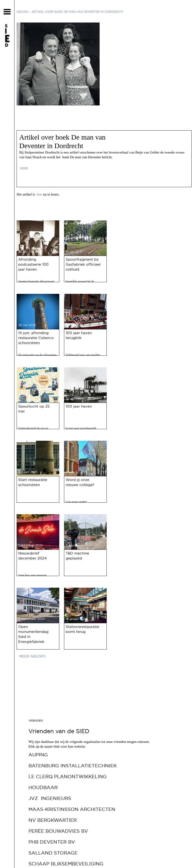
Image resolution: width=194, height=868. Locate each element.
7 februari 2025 (76, 472)
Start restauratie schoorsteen (33, 482)
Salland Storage (53, 853)
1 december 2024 (30, 545)
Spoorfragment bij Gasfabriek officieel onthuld (83, 264)
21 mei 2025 (74, 325)
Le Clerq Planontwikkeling (68, 777)
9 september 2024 (79, 545)
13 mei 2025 (27, 398)
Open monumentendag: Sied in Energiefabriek (34, 634)
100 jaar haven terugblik (79, 335)
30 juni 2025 (27, 252)
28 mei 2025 (27, 325)
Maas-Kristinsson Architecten (72, 809)
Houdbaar (43, 787)
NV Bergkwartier (53, 820)
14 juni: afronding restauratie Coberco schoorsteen (36, 338)
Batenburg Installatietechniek (73, 766)
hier (39, 194)
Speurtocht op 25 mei (34, 409)
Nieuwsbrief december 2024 (32, 556)
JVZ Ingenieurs (50, 798)
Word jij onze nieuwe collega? (80, 482)
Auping (38, 755)
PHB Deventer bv (52, 842)
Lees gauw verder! (76, 502)
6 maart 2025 (28, 472)
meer (24, 168)
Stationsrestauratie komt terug (82, 629)
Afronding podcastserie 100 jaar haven (33, 264)
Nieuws (23, 12)
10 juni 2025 (74, 252)
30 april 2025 (75, 398)
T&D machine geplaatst (77, 556)
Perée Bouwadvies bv (58, 831)
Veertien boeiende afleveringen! (36, 282)
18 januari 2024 (76, 619)
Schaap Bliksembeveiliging (66, 864)
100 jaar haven (79, 406)
